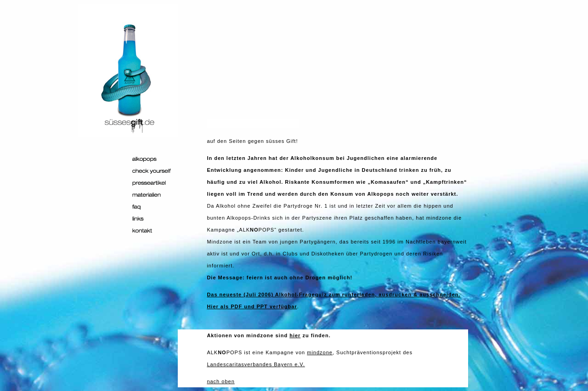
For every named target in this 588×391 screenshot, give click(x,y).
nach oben (220, 381)
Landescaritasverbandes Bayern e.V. (256, 364)
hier (295, 335)
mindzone (320, 352)
